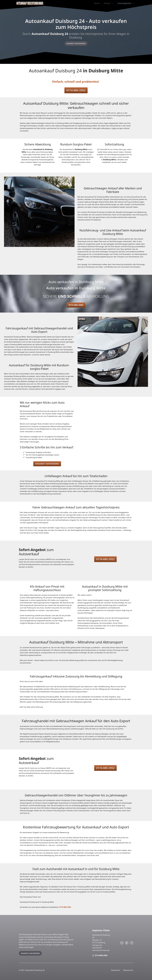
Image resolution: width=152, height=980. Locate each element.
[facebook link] (132, 943)
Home (97, 3)
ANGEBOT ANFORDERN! (76, 43)
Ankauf (110, 3)
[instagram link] (122, 943)
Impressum (116, 970)
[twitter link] (127, 943)
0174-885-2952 (76, 90)
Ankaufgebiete (127, 3)
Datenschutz (128, 970)
